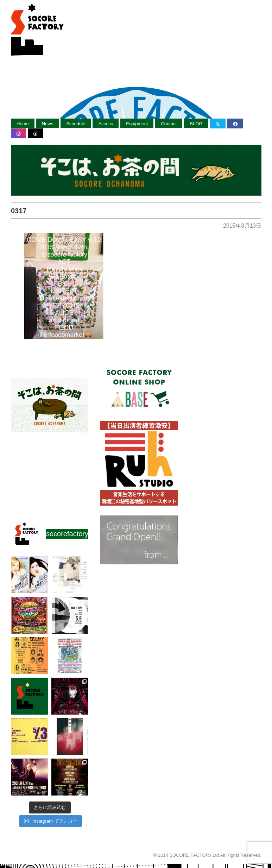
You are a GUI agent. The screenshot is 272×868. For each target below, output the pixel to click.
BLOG (196, 124)
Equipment (137, 124)
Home (23, 124)
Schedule (76, 124)
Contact (169, 124)
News (48, 124)
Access (106, 124)
